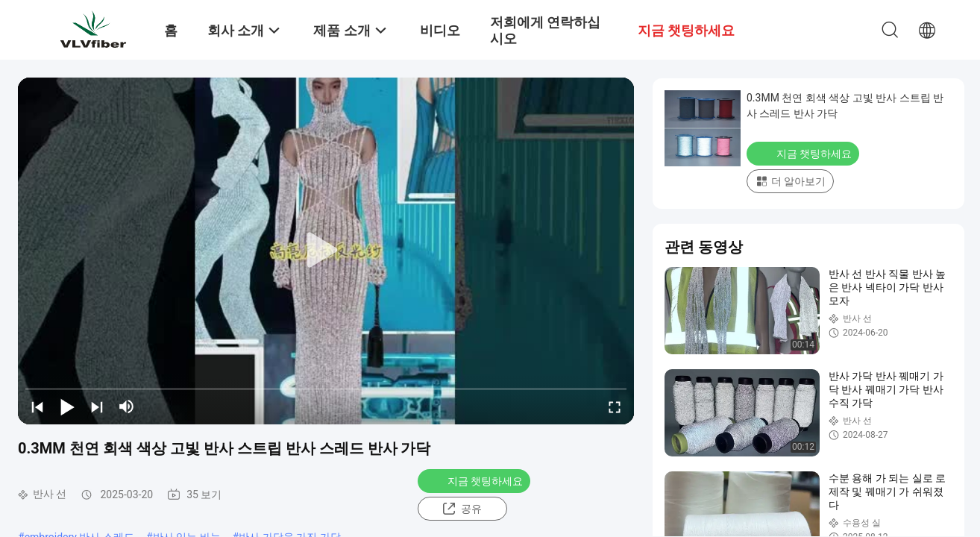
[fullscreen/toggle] (615, 406)
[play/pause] (67, 406)
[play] (326, 251)
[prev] (37, 406)
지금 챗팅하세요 (475, 480)
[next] (97, 406)
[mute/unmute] (127, 406)
